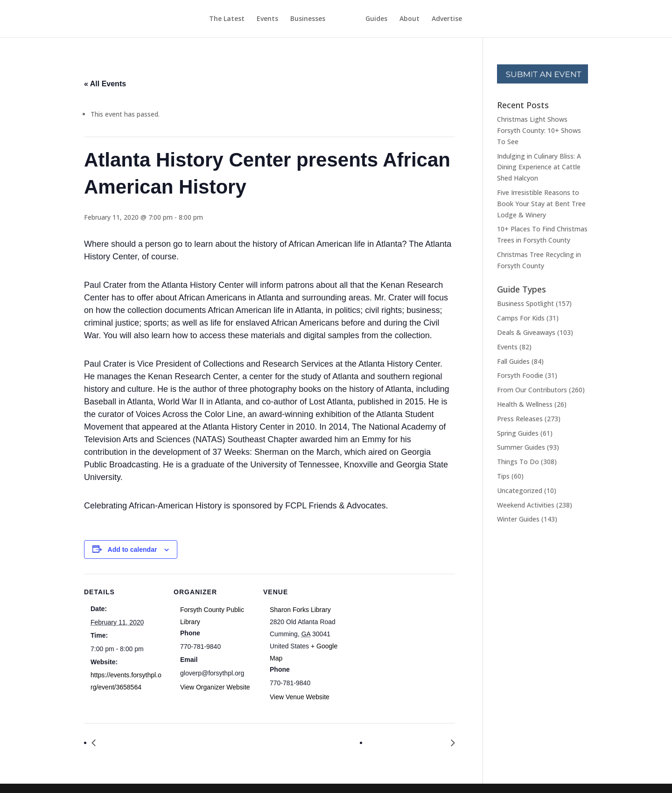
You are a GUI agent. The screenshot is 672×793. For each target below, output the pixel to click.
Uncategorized (520, 490)
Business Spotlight (525, 303)
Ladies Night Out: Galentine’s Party (160, 743)
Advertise (464, 19)
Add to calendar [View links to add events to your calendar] (133, 550)
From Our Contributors (532, 390)
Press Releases (520, 419)
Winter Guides (518, 519)
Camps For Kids (521, 318)
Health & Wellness (525, 404)
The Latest (210, 19)
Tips (503, 476)
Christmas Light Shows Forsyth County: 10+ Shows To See (539, 130)
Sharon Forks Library (300, 610)
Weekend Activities (526, 505)
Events (250, 19)
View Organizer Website (215, 687)
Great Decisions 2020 (409, 743)
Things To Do (518, 462)
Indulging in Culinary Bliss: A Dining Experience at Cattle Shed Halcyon (539, 167)
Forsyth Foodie (520, 375)
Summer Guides (521, 447)
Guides (394, 19)
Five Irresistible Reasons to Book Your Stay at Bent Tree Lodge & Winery (541, 204)
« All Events (105, 84)
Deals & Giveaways (526, 332)
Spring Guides (518, 433)
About (427, 19)
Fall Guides (513, 361)
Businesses (290, 19)
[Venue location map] (402, 638)
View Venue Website (300, 697)
